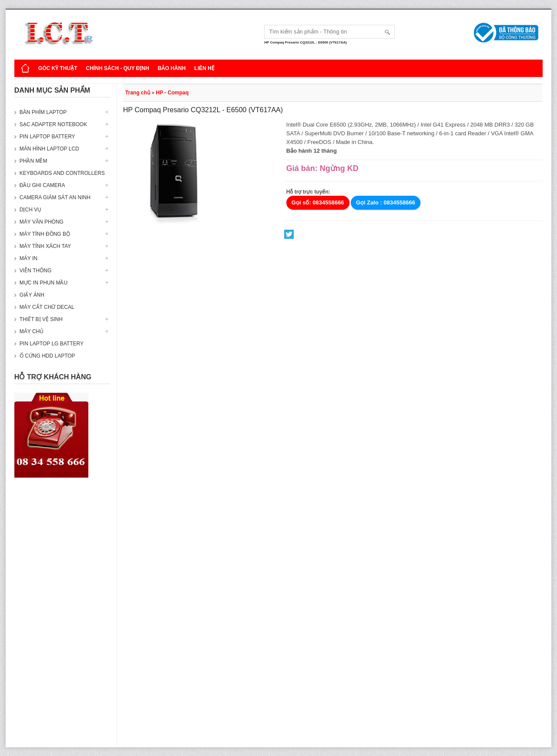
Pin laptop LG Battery (52, 344)
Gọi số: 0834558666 (318, 202)
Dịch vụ (30, 210)
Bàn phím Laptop (43, 112)
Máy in (29, 258)
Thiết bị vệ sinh (41, 319)
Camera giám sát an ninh (55, 197)
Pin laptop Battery (47, 137)
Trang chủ (138, 93)
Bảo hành (172, 68)
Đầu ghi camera (42, 185)
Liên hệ (205, 68)
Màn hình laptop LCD (49, 149)
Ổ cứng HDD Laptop (47, 356)
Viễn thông (35, 271)
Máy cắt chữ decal (47, 307)
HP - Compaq (172, 93)
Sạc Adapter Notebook (53, 124)
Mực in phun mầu (44, 283)
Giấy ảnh (32, 295)
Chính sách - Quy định (117, 68)
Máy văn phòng (42, 222)
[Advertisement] (62, 617)
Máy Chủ (32, 331)
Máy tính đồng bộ (45, 234)
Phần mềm (34, 161)
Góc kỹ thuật (58, 68)
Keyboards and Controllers (62, 173)
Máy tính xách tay (45, 246)
